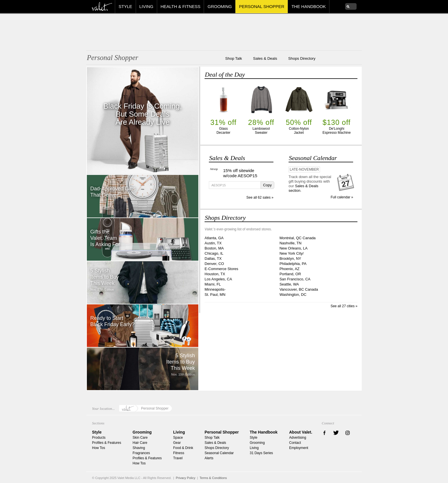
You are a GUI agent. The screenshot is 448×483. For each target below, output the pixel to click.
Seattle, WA (289, 284)
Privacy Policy (185, 478)
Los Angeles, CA (218, 279)
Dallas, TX (213, 259)
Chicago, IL (214, 253)
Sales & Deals (265, 60)
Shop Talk (234, 60)
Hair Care (140, 443)
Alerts (209, 458)
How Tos (99, 448)
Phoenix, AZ (289, 269)
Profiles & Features (107, 443)
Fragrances (141, 453)
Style (125, 6)
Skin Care (140, 438)
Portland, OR (290, 274)
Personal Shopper (262, 6)
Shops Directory (302, 60)
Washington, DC (293, 295)
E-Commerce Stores (221, 269)
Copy (267, 185)
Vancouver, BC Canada (299, 289)
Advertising (298, 438)
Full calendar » (342, 197)
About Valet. (301, 432)
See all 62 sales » (260, 197)
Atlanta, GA (214, 238)
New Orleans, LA (293, 248)
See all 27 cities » (344, 306)
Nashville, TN (290, 243)
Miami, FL (213, 284)
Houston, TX (215, 274)
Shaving (139, 448)
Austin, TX (213, 243)
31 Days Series (261, 453)
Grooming (220, 6)
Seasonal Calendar (313, 158)
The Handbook (309, 6)
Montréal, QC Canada (297, 238)
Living (146, 6)
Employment (299, 448)
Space (178, 438)
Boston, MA (214, 248)
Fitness (179, 453)
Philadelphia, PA (293, 264)
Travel (178, 458)
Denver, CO (214, 264)
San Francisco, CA (295, 279)
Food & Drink (183, 448)
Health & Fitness (181, 6)
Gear (177, 443)
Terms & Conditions (213, 478)
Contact (295, 443)
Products (99, 438)
